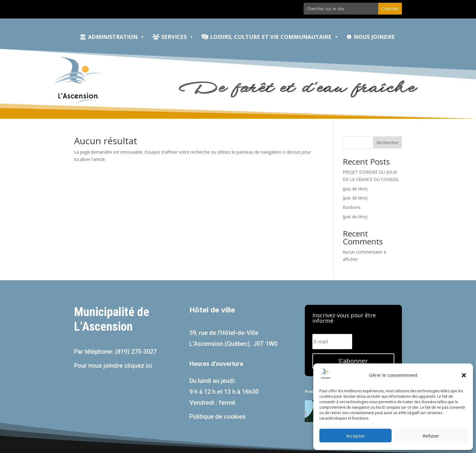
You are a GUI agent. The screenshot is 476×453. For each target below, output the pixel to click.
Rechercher (388, 143)
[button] (464, 375)
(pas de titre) (355, 189)
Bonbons (352, 207)
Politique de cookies (218, 417)
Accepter (355, 436)
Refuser (431, 436)
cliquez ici (138, 366)
